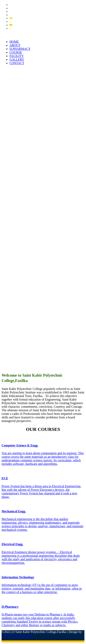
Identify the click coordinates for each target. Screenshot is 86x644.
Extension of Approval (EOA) (27, 15)
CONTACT (17, 63)
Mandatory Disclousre (27, 18)
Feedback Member (24, 25)
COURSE (16, 52)
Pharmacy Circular (21, 8)
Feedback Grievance (23, 22)
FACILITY (17, 56)
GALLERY (17, 59)
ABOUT (15, 45)
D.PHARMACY (20, 49)
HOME (14, 42)
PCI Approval (18, 11)
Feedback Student (22, 28)
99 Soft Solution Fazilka (17, 635)
